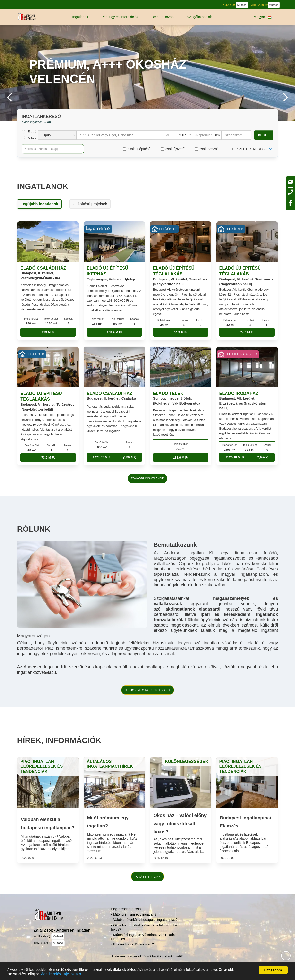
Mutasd (242, 5)
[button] (80, 17)
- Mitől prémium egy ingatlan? (134, 914)
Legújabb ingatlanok (39, 204)
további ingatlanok (148, 478)
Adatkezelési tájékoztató (77, 973)
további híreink (147, 877)
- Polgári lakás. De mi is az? (132, 944)
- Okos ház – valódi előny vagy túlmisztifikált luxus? (145, 927)
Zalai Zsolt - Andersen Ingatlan (62, 930)
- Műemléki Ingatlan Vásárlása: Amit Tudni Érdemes (143, 937)
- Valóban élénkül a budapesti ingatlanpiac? (144, 920)
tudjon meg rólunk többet (147, 690)
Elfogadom (273, 969)
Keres (264, 135)
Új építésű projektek (90, 204)
